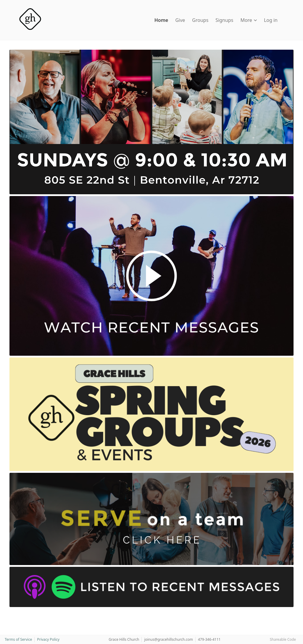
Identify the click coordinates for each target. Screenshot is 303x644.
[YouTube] (24, 612)
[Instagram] (18, 612)
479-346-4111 (209, 639)
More (249, 20)
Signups (224, 20)
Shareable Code (283, 639)
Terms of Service (18, 639)
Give (180, 20)
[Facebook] (12, 612)
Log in (271, 20)
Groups (200, 20)
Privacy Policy (48, 639)
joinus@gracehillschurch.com (169, 639)
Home (161, 20)
